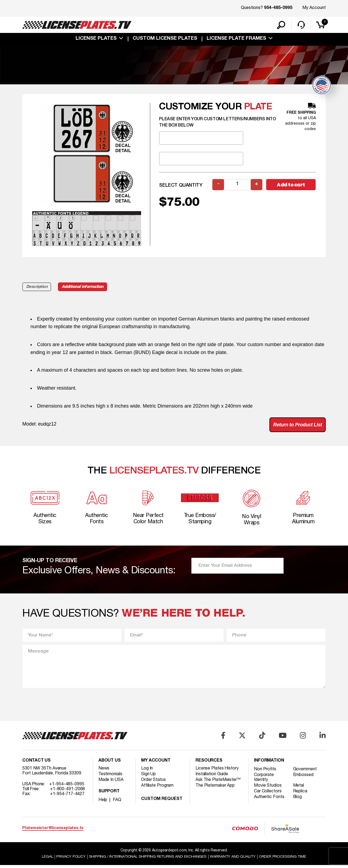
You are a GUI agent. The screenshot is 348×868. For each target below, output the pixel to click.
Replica (300, 794)
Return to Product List (298, 427)
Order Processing (283, 859)
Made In (111, 782)
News (104, 771)
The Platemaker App (215, 788)
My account (156, 763)
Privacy (70, 859)
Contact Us (36, 763)
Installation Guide (212, 777)
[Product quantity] (237, 187)
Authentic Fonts (269, 799)
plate (258, 110)
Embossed (303, 777)
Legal (47, 859)
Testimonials (110, 777)
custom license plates (165, 39)
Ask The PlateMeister (218, 782)
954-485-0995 (278, 8)
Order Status (153, 782)
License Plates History (217, 771)
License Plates (96, 39)
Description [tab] (37, 289)
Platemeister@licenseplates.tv (53, 831)
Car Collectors (268, 794)
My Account (314, 8)
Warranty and (233, 859)
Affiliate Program (157, 788)
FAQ (117, 802)
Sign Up (148, 777)
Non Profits (265, 772)
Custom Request (162, 802)
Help (103, 802)
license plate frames (236, 39)
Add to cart (291, 187)
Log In (147, 771)
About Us (110, 763)
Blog (298, 799)
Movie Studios (268, 788)
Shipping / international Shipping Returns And (147, 859)
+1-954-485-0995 (67, 787)
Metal (299, 788)
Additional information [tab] (83, 289)
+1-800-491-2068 (68, 792)
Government (305, 772)
